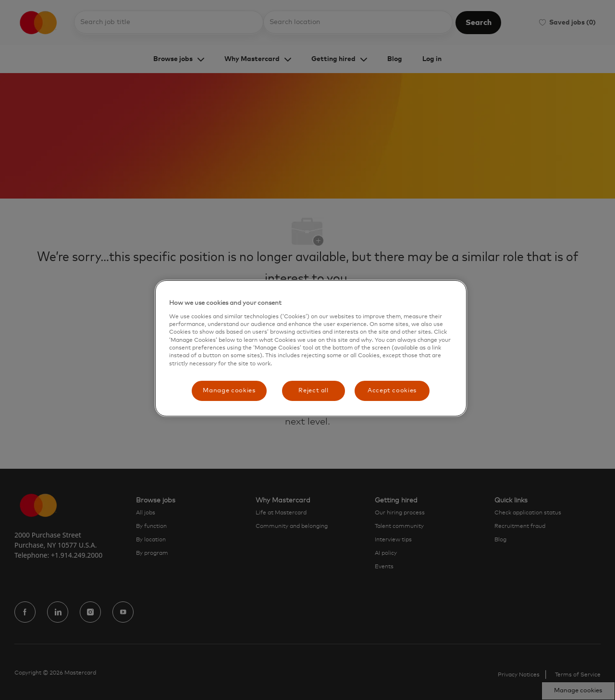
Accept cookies (392, 391)
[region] (311, 348)
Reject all (314, 391)
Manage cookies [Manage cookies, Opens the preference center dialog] (229, 391)
